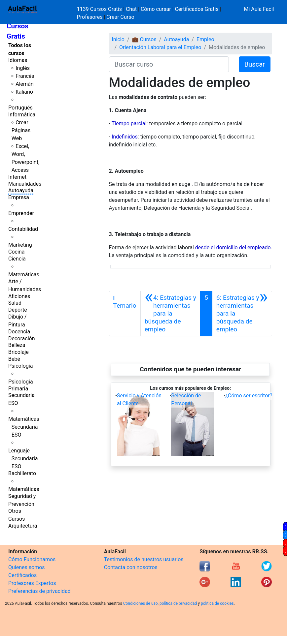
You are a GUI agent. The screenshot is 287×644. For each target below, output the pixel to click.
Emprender (21, 213)
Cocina (16, 252)
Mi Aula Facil (259, 9)
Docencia (19, 332)
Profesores (90, 17)
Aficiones (19, 296)
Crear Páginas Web (21, 130)
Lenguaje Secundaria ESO (23, 459)
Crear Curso (120, 17)
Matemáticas (24, 275)
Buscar (255, 64)
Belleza (17, 345)
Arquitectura (23, 526)
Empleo (205, 39)
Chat (131, 9)
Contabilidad (23, 229)
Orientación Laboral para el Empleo (160, 47)
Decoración (22, 338)
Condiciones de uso (141, 603)
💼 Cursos (144, 39)
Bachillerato (22, 473)
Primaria (18, 389)
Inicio (118, 39)
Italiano (24, 92)
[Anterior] (170, 314)
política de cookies (217, 603)
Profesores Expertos (32, 583)
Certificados (22, 575)
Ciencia (17, 259)
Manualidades (25, 184)
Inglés (23, 68)
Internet (17, 177)
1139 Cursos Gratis (100, 9)
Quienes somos (27, 567)
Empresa (19, 197)
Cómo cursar (156, 9)
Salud (15, 303)
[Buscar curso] (169, 64)
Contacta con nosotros (131, 567)
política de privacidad (178, 603)
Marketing (20, 245)
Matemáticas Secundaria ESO (24, 427)
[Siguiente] (242, 314)
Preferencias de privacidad (39, 591)
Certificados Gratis (197, 9)
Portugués (20, 108)
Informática (22, 115)
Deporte (18, 310)
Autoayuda (21, 190)
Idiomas (18, 60)
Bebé (14, 359)
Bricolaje (18, 352)
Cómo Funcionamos (32, 559)
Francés (25, 76)
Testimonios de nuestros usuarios (144, 559)
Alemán (24, 84)
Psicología (20, 366)
